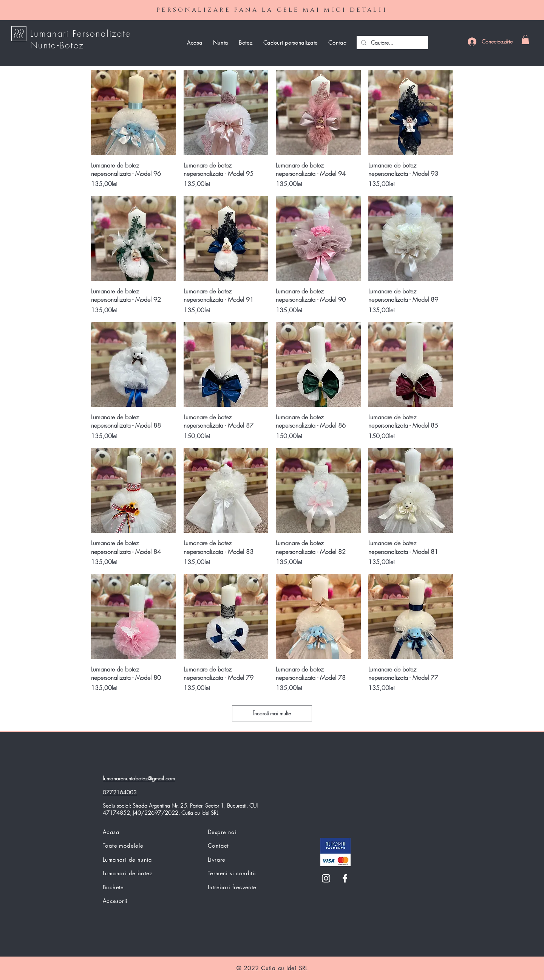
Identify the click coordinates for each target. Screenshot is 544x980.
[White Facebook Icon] (345, 878)
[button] (525, 40)
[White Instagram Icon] (326, 878)
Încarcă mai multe (272, 713)
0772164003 (120, 792)
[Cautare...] (392, 43)
